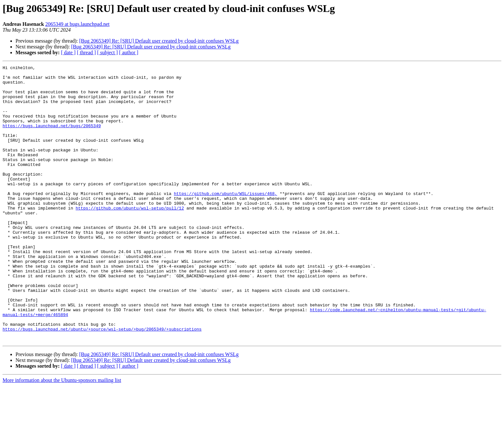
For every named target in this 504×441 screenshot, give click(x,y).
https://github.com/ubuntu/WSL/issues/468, (225, 220)
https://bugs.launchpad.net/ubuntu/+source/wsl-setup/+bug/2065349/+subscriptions (102, 382)
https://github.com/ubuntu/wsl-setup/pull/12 (130, 237)
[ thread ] (86, 52)
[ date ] (68, 52)
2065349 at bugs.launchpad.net (77, 24)
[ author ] (129, 52)
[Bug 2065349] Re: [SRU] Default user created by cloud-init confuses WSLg (159, 41)
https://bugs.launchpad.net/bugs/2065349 (52, 138)
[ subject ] (108, 52)
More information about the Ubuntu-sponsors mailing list (62, 435)
